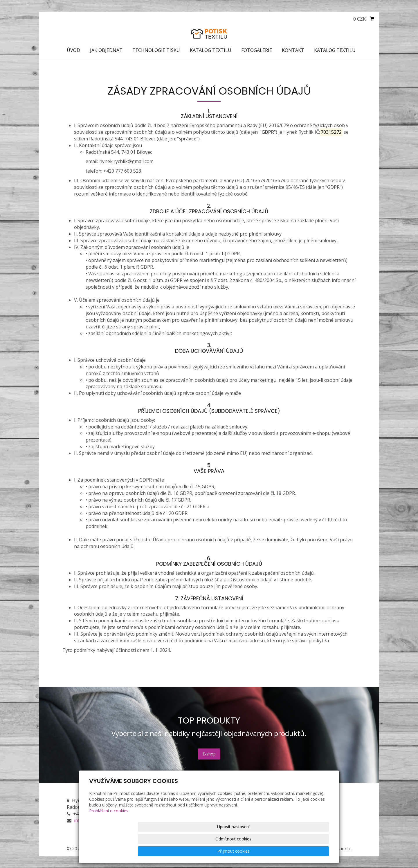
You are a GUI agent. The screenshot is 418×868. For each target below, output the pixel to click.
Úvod (73, 50)
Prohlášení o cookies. (109, 835)
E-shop (209, 754)
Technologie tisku (156, 50)
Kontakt (293, 50)
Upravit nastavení (211, 851)
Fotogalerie (257, 50)
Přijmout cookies (307, 851)
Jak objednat (106, 50)
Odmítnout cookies (259, 851)
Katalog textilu (211, 50)
